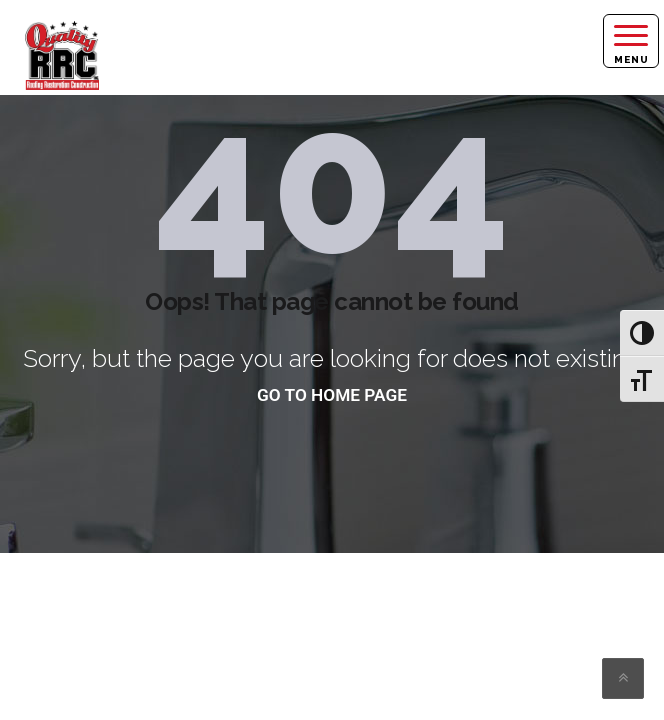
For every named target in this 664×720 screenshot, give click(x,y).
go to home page (332, 395)
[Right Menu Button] (631, 41)
